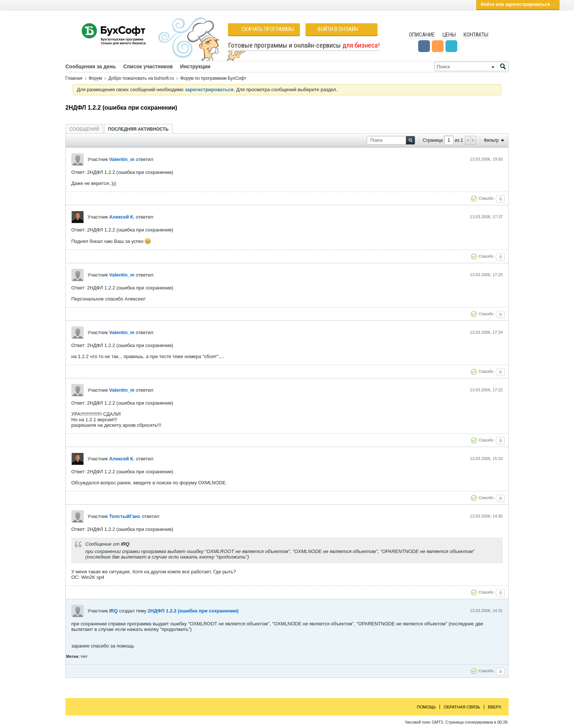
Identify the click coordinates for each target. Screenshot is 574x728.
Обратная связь (462, 707)
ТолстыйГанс (125, 516)
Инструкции (195, 66)
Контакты (476, 35)
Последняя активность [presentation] (139, 129)
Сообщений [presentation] (84, 129)
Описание (422, 35)
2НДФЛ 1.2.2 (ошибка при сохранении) (193, 611)
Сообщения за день (91, 66)
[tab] (84, 129)
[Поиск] (471, 66)
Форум (95, 78)
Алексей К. (122, 217)
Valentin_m (122, 159)
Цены (449, 35)
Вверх (495, 707)
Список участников (148, 66)
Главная (74, 78)
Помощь (427, 707)
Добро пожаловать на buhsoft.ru (141, 78)
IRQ (113, 611)
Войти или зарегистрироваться (518, 4)
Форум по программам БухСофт (213, 78)
